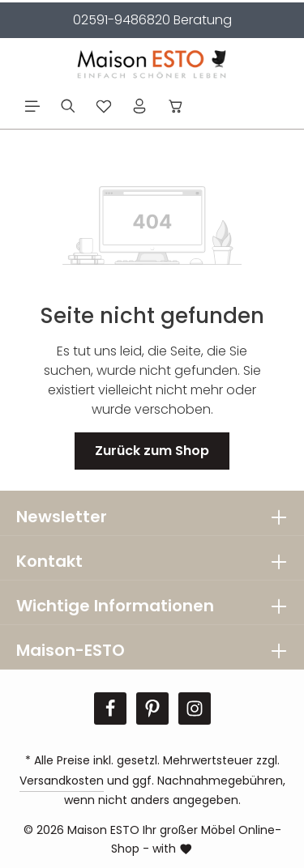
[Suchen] (68, 106)
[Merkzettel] (104, 106)
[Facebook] (110, 708)
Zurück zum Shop (152, 451)
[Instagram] (195, 708)
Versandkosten (62, 781)
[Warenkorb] (176, 106)
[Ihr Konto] (139, 106)
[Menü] (32, 106)
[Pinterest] (152, 708)
